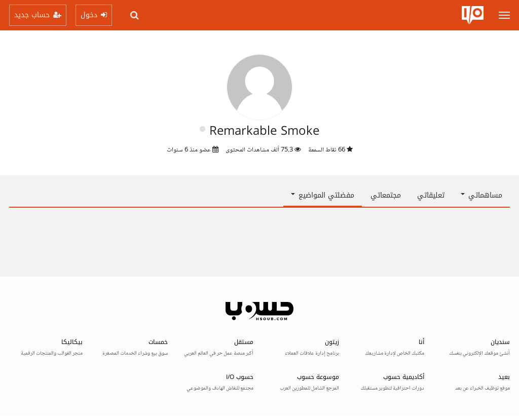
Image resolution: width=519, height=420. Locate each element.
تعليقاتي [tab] (431, 195)
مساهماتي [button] (481, 195)
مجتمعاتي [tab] (386, 195)
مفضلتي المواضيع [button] (323, 195)
